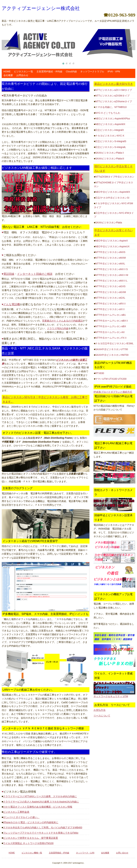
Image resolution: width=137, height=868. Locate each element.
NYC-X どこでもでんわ (108, 113)
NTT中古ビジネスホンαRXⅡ (111, 304)
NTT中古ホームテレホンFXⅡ (111, 338)
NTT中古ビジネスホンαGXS (110, 286)
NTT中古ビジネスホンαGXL (110, 298)
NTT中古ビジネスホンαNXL (110, 264)
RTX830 (100, 373)
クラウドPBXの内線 (58, 328)
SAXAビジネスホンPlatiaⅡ (110, 153)
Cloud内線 (71, 71)
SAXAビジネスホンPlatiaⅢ (110, 159)
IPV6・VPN (114, 71)
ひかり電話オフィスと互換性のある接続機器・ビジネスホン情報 (38, 807)
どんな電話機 (12, 304)
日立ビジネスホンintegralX (109, 130)
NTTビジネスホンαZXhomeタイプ (113, 101)
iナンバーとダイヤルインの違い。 (21, 817)
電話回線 (9, 274)
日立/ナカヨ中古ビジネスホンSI (112, 198)
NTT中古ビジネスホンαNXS (110, 252)
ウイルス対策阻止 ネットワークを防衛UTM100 (28, 843)
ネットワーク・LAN (85, 853)
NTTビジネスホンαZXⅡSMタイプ (113, 90)
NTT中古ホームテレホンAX (110, 332)
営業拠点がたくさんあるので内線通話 (62, 321)
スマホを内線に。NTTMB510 (111, 107)
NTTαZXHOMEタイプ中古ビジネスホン (113, 184)
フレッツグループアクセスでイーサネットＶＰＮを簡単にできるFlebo (41, 833)
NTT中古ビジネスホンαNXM (110, 258)
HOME (7, 71)
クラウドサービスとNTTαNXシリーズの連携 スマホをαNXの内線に (40, 796)
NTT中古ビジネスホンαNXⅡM (112, 275)
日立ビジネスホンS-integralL (111, 147)
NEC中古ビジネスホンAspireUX (112, 246)
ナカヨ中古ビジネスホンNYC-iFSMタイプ (113, 205)
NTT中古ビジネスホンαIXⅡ (110, 309)
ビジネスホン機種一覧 (32, 853)
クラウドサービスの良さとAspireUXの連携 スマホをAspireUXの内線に (41, 802)
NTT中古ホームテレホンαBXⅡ (112, 321)
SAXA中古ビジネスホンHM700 (112, 355)
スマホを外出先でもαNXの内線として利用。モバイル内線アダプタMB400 (43, 827)
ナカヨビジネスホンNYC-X (110, 136)
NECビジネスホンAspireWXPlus (113, 119)
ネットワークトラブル (92, 71)
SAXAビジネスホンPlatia (109, 223)
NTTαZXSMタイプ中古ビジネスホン (115, 177)
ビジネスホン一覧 (24, 71)
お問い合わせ (122, 853)
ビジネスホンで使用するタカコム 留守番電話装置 (31, 838)
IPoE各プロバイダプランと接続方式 (113, 392)
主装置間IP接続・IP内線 (49, 71)
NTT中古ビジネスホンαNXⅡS (111, 269)
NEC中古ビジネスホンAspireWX (113, 192)
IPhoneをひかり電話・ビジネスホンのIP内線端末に (31, 822)
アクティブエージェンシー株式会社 (41, 8)
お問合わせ (22, 75)
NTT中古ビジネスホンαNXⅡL (111, 281)
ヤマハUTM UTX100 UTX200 (111, 379)
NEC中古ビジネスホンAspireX (112, 241)
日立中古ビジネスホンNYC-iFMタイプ (114, 215)
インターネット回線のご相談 (35, 274)
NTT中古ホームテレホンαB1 (110, 315)
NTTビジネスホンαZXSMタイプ (112, 96)
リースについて (102, 716)
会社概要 (8, 75)
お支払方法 (100, 710)
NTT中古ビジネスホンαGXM (111, 292)
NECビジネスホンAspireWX (110, 124)
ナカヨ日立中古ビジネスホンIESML (114, 343)
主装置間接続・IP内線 (59, 853)
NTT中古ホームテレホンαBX (111, 326)
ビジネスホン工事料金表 (16, 812)
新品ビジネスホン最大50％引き (114, 84)
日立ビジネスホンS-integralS (111, 141)
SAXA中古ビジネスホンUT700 (112, 349)
